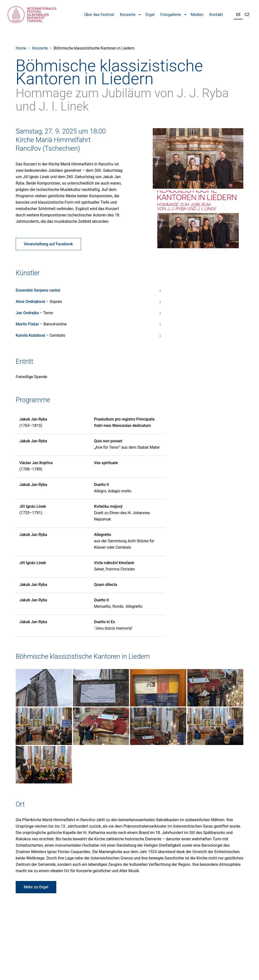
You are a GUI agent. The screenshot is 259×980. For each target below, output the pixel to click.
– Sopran (39, 302)
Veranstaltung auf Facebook (48, 244)
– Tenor (34, 313)
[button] (140, 15)
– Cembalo (41, 335)
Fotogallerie (171, 15)
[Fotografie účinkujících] (198, 158)
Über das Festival (99, 15)
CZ (247, 15)
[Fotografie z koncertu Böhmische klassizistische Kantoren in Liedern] (44, 688)
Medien (197, 15)
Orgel (150, 15)
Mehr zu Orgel (36, 887)
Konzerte (128, 15)
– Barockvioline (41, 324)
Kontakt (216, 15)
